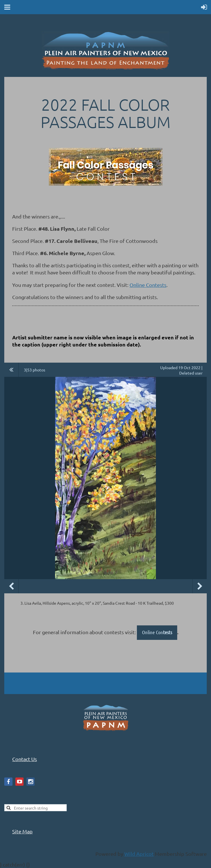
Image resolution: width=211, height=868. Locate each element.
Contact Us (25, 759)
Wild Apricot (139, 854)
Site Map (22, 831)
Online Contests (148, 285)
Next (200, 586)
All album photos (12, 370)
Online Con (157, 632)
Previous (11, 586)
